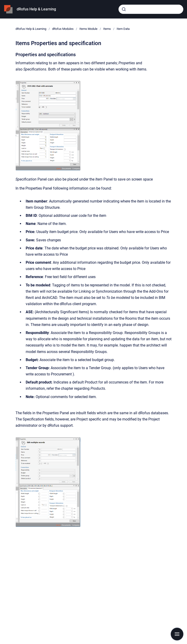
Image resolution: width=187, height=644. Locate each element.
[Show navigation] (177, 634)
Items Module (88, 29)
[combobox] (151, 9)
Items (107, 29)
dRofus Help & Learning (36, 9)
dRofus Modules (63, 29)
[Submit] (124, 9)
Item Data (123, 29)
